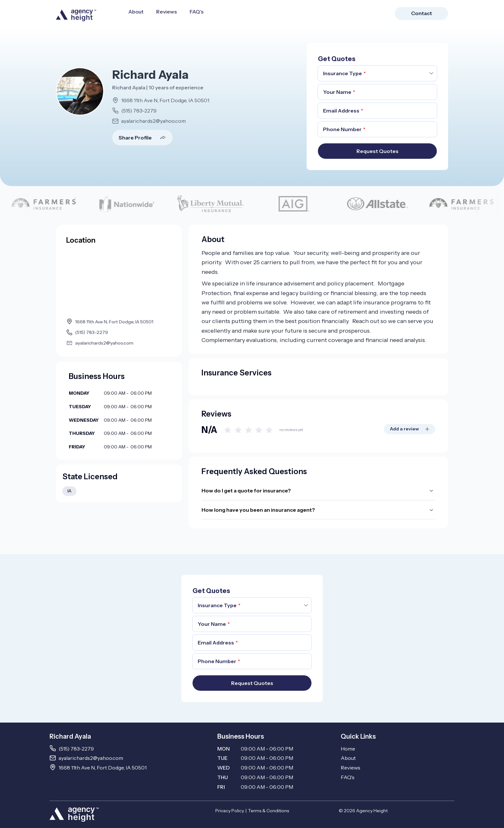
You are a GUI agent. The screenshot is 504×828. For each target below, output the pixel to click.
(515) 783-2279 (139, 111)
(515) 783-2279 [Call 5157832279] (76, 749)
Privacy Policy (230, 811)
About (136, 12)
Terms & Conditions (269, 811)
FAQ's (197, 12)
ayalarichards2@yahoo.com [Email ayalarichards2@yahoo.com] (91, 758)
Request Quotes (378, 151)
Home (348, 749)
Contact (422, 13)
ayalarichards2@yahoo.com (153, 121)
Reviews (166, 12)
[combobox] (377, 73)
